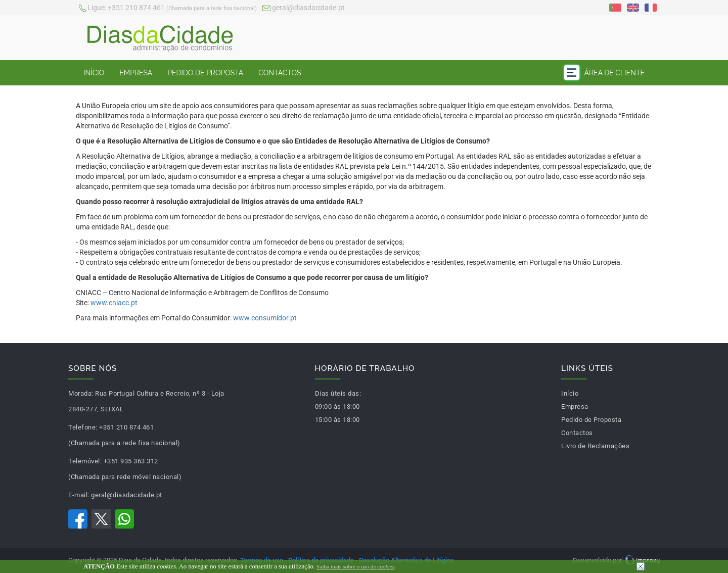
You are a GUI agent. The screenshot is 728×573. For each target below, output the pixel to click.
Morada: (81, 393)
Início (94, 73)
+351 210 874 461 (168, 9)
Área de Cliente (604, 73)
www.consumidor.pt (265, 318)
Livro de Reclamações (595, 446)
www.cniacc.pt (114, 303)
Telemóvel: (85, 461)
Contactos (280, 73)
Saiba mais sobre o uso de (355, 566)
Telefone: (83, 427)
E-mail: (79, 495)
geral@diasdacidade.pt (304, 9)
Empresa (136, 73)
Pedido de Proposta (205, 73)
